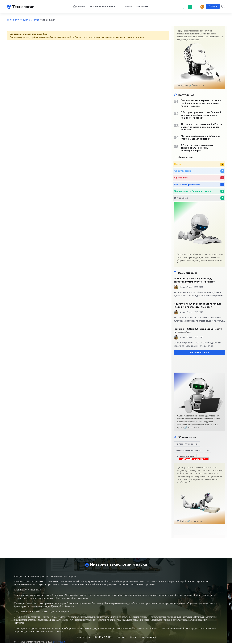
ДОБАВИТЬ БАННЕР (194, 459)
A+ (195, 7)
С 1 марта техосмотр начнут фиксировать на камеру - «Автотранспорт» (197, 148)
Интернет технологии (102, 7)
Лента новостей (148, 638)
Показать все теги (185, 457)
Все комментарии (199, 353)
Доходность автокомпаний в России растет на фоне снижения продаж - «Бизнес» (202, 127)
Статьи (133, 638)
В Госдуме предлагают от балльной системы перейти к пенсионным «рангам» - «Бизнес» (201, 115)
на (208, 450)
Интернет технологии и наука (23, 20)
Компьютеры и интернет (188, 450)
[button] (222, 7)
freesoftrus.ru (59, 642)
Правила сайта (83, 638)
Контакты (142, 7)
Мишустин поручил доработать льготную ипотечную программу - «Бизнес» (197, 306)
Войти (213, 6)
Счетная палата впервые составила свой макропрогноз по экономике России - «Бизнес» (201, 103)
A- (186, 7)
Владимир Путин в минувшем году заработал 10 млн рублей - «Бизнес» (194, 280)
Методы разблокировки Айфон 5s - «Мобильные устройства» (201, 138)
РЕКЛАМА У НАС (104, 638)
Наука (127, 7)
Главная (79, 7)
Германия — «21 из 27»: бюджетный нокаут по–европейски (198, 331)
